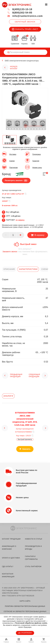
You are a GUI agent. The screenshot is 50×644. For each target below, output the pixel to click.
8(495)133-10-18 (20, 9)
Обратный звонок (25, 22)
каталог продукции (11, 539)
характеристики (28, 269)
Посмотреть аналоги (16, 180)
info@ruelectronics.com (25, 16)
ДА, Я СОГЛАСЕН (25, 633)
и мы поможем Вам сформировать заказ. (25, 251)
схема (45, 269)
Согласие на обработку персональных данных (25, 611)
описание (9, 269)
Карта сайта (25, 601)
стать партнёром (33, 567)
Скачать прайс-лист (25, 29)
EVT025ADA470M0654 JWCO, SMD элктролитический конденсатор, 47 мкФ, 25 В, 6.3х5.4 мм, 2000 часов (25, 419)
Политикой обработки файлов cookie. (31, 623)
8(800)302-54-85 (20, 13)
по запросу (20, 220)
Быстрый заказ (28, 244)
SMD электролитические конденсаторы (22, 61)
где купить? (8, 567)
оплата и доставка (11, 558)
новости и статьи (33, 539)
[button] (5, 428)
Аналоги (8, 396)
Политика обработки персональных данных (25, 606)
